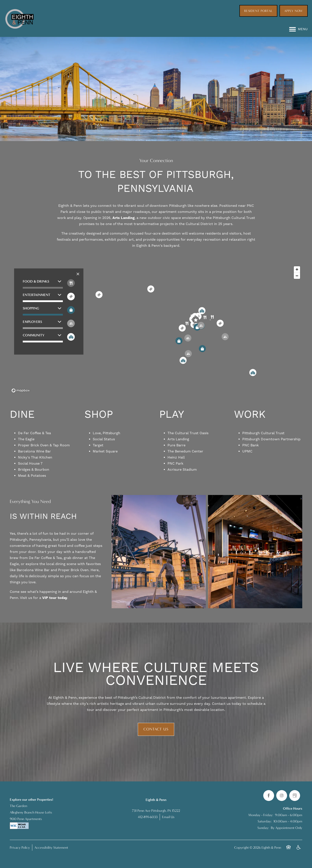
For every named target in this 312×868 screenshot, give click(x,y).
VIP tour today (55, 598)
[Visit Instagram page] (282, 796)
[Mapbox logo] (21, 390)
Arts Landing (123, 218)
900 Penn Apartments (26, 819)
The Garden (18, 806)
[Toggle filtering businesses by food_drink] (71, 283)
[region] (156, 329)
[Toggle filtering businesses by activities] (71, 323)
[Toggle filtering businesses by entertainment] (71, 297)
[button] (258, 9)
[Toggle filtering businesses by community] (71, 337)
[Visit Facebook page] (269, 796)
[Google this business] (295, 796)
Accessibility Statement (51, 847)
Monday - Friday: (261, 815)
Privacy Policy (20, 847)
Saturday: (265, 821)
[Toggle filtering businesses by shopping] (71, 310)
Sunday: (263, 828)
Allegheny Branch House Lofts (31, 812)
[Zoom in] (297, 269)
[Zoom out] (297, 276)
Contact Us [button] (156, 729)
